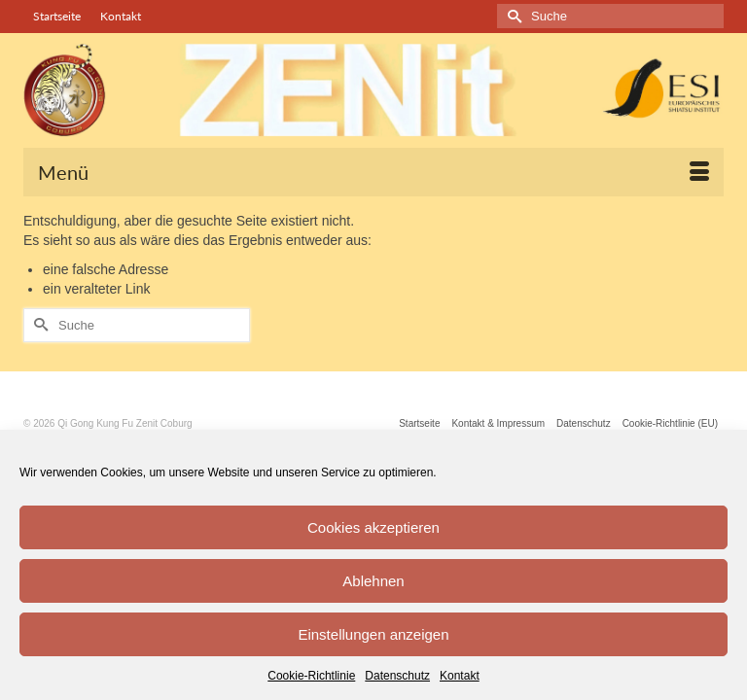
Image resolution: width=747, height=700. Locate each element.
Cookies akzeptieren (373, 527)
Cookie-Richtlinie (311, 676)
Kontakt (460, 676)
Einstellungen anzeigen (373, 634)
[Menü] (373, 172)
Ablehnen (373, 581)
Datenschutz (397, 676)
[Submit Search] (512, 16)
